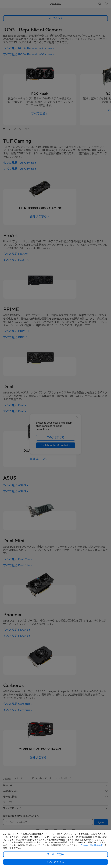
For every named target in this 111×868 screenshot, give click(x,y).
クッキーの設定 (56, 854)
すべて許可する (56, 862)
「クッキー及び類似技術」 (92, 845)
